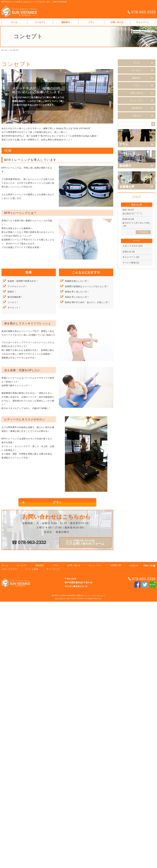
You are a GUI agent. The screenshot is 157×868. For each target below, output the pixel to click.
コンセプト (40, 22)
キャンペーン (143, 22)
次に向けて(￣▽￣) (132, 213)
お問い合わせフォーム (89, 542)
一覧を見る (143, 232)
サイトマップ (53, 569)
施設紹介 (66, 22)
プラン (91, 22)
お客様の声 (137, 108)
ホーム (14, 22)
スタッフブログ (130, 246)
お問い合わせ (117, 22)
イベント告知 (129, 263)
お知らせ (137, 116)
